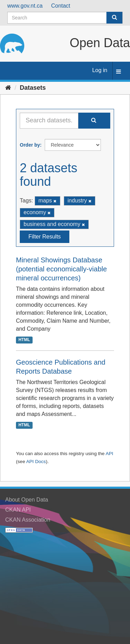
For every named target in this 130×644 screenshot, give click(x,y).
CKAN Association (28, 520)
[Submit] (114, 18)
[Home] (8, 88)
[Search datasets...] (49, 121)
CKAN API (18, 510)
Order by (30, 145)
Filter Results (45, 237)
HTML (24, 340)
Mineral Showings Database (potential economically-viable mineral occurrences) (61, 269)
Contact (60, 6)
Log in (100, 70)
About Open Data (27, 500)
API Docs (36, 462)
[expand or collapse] (119, 72)
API (110, 454)
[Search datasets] (65, 18)
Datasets (33, 88)
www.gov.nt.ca (25, 6)
